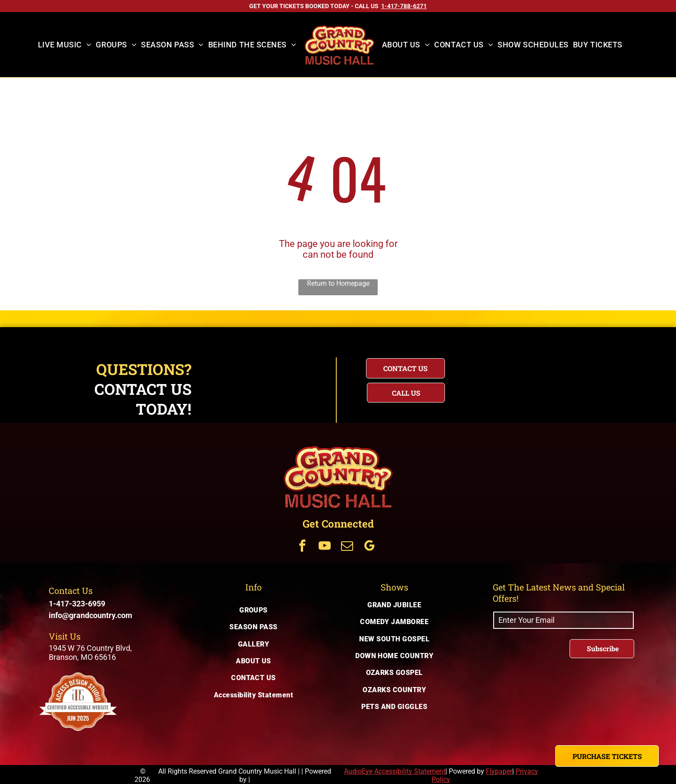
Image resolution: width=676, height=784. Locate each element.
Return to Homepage (338, 283)
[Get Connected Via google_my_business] (369, 547)
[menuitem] (65, 45)
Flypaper (499, 771)
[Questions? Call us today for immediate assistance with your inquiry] (406, 393)
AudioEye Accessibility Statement (395, 771)
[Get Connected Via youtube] (325, 547)
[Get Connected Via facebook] (302, 547)
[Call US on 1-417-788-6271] (404, 6)
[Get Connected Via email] (347, 547)
